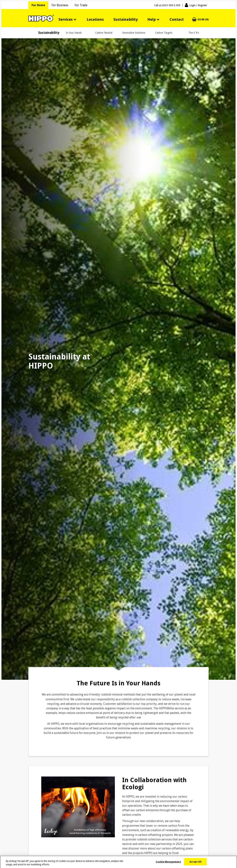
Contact (177, 19)
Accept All (195, 863)
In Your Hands (74, 33)
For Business (60, 5)
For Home (38, 5)
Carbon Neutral (104, 33)
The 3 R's (194, 33)
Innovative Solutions (134, 33)
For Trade (81, 5)
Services (66, 19)
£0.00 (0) (203, 20)
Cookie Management (168, 863)
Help (152, 19)
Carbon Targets (164, 33)
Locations (95, 19)
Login (198, 5)
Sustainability (126, 19)
